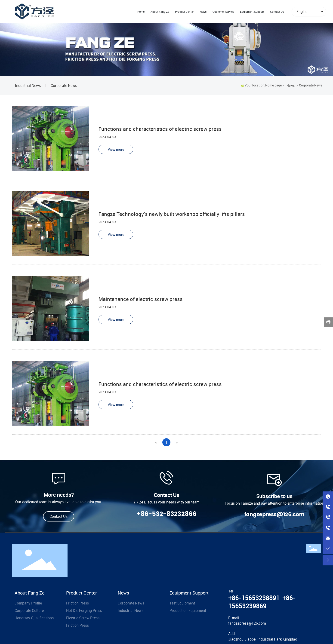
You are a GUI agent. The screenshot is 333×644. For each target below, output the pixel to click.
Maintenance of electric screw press (141, 299)
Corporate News (64, 86)
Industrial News (28, 86)
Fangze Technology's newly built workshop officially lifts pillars (172, 214)
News (291, 85)
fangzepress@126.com (274, 515)
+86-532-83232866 (167, 514)
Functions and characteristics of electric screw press (160, 129)
